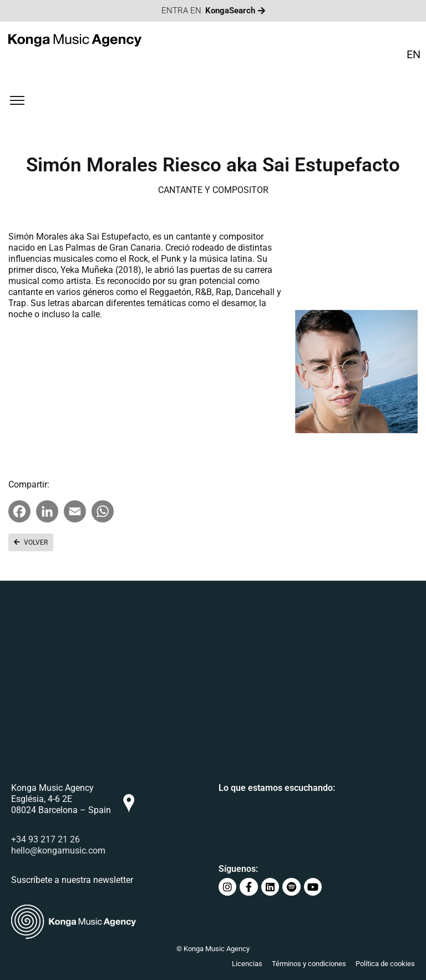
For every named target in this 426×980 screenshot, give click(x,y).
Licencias (247, 964)
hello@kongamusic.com (58, 850)
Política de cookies (385, 964)
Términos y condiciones (309, 964)
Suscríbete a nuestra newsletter (72, 880)
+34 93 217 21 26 (45, 839)
